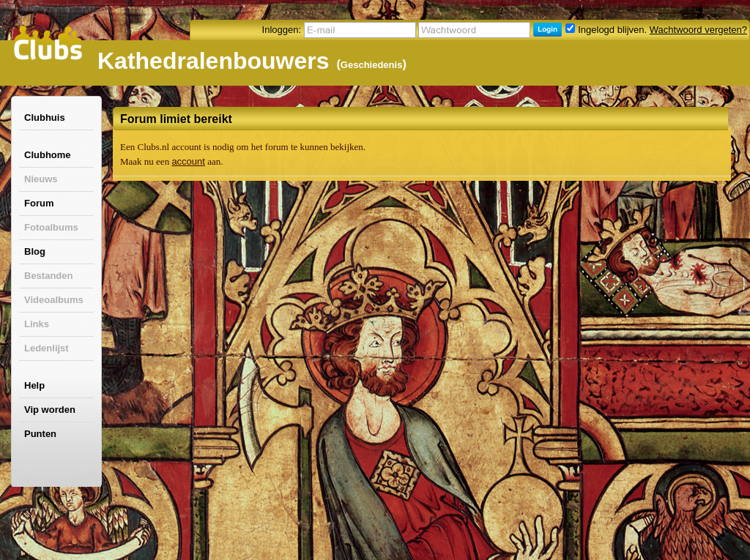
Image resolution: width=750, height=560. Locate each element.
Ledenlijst (47, 348)
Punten (40, 434)
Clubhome (48, 155)
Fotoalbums (51, 227)
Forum (39, 203)
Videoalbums (54, 300)
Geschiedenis (372, 65)
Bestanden (48, 276)
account (188, 161)
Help (34, 385)
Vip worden (50, 410)
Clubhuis (45, 117)
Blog (35, 251)
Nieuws (41, 179)
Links (37, 324)
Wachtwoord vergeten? (698, 30)
